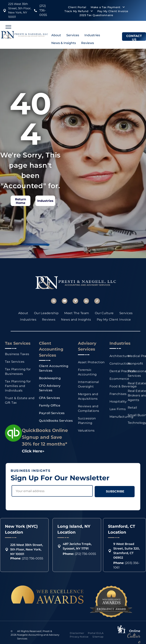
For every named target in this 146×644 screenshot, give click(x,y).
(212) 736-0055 (43, 10)
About (56, 35)
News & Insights (64, 43)
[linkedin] (86, 301)
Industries (92, 35)
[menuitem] (77, 7)
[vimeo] (75, 301)
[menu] (8, 27)
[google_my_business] (54, 301)
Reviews (88, 43)
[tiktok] (97, 301)
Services (73, 35)
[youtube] (65, 301)
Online (135, 631)
